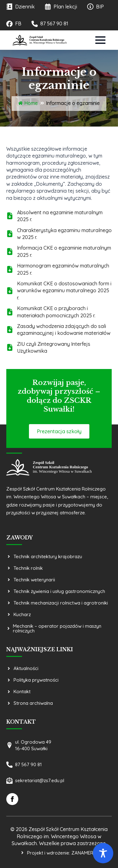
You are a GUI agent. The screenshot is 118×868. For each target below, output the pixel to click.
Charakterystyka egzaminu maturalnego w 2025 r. (64, 234)
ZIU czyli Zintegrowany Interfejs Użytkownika (54, 347)
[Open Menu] (100, 40)
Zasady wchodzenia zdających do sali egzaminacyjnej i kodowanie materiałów (64, 330)
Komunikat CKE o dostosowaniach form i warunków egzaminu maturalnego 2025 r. (64, 291)
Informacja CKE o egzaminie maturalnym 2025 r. (64, 251)
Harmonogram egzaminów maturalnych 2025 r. (63, 269)
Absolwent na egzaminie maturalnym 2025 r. (60, 216)
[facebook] (12, 799)
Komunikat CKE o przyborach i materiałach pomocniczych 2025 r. (56, 312)
